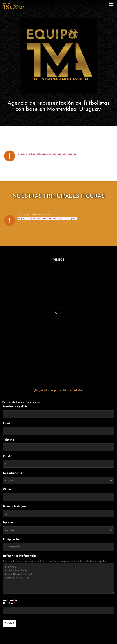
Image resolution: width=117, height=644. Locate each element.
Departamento (13, 473)
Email (8, 423)
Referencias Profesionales (21, 556)
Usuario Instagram (15, 506)
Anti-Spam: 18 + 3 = (10, 602)
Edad (7, 456)
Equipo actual (12, 539)
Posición (9, 523)
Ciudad (9, 490)
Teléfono (9, 440)
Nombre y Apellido (16, 407)
